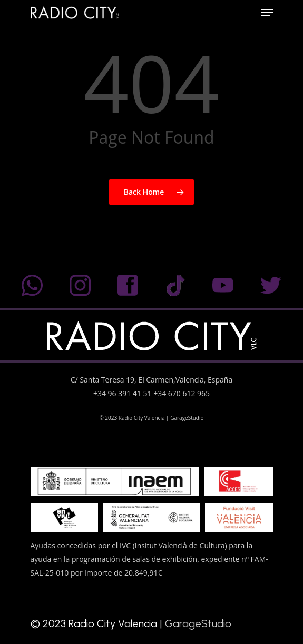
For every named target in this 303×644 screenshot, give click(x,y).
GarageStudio (187, 418)
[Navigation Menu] (267, 13)
